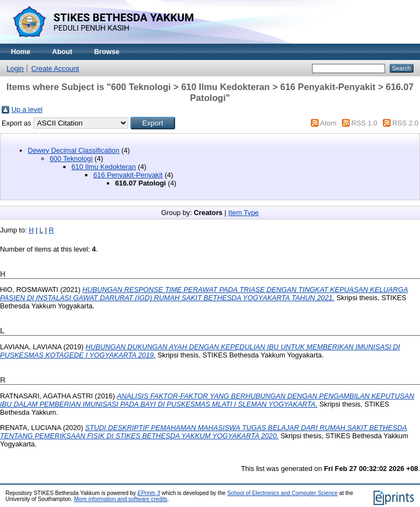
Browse (107, 52)
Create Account (55, 68)
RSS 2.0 (405, 123)
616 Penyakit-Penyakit (128, 175)
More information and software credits (121, 499)
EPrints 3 (149, 493)
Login (15, 68)
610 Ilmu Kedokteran (104, 167)
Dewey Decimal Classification (74, 150)
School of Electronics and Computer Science (282, 493)
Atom (328, 123)
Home (21, 52)
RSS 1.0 (364, 123)
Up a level (27, 109)
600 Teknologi (71, 159)
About (62, 52)
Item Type (243, 213)
